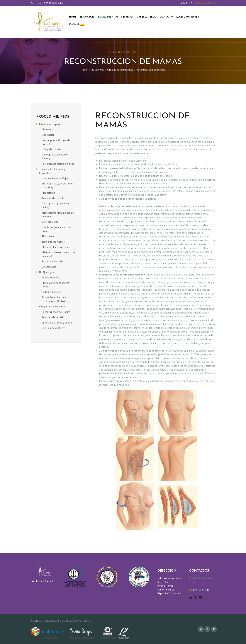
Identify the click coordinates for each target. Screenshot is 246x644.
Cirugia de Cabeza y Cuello (57, 323)
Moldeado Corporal (50, 124)
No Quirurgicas (47, 272)
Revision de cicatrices (54, 328)
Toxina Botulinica (51, 278)
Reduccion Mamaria (52, 261)
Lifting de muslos (51, 149)
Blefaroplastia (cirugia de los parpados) (58, 185)
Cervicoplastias (50, 222)
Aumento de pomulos (54, 198)
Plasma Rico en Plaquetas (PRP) (56, 285)
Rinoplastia (48, 236)
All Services (97, 70)
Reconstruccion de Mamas (56, 312)
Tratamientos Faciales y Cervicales (52, 171)
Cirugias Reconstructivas (123, 53)
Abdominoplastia (51, 129)
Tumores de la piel (52, 317)
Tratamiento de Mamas (52, 242)
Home (84, 70)
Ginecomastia (49, 267)
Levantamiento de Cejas (55, 178)
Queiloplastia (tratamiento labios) (56, 205)
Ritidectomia (49, 193)
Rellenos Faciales (51, 292)
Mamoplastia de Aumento (56, 247)
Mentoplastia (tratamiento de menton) (58, 215)
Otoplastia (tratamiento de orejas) (56, 229)
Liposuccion (48, 135)
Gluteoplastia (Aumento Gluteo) (55, 156)
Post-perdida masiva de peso (58, 164)
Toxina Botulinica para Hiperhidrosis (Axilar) (54, 299)
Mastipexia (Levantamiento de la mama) (58, 254)
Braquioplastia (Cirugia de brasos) (56, 142)
